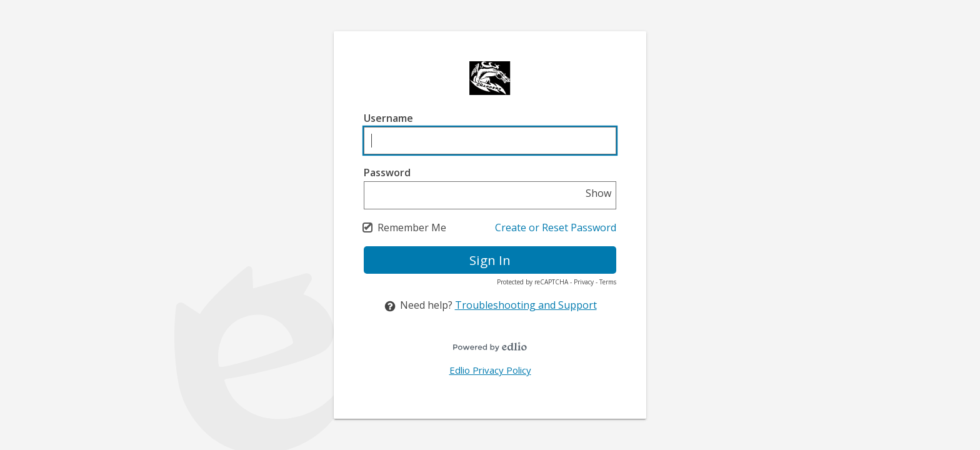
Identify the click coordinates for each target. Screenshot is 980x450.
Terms (608, 282)
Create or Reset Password (556, 227)
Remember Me (412, 227)
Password (387, 172)
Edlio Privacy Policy (490, 370)
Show (598, 193)
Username (388, 118)
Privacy (584, 282)
